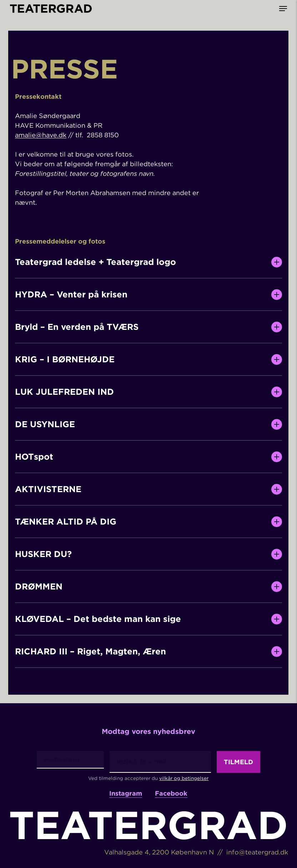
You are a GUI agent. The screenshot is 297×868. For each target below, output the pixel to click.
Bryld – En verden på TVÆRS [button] (149, 327)
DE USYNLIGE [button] (149, 424)
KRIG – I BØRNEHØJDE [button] (149, 359)
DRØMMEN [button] (149, 587)
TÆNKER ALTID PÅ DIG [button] (149, 522)
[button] (283, 9)
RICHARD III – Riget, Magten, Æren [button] (149, 652)
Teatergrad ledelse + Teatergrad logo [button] (149, 262)
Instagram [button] (126, 794)
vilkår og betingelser (184, 778)
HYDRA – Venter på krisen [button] (149, 295)
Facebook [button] (171, 794)
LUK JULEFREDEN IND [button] (149, 392)
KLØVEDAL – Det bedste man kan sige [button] (149, 619)
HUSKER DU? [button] (149, 554)
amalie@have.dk (41, 135)
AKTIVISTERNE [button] (149, 489)
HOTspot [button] (149, 457)
